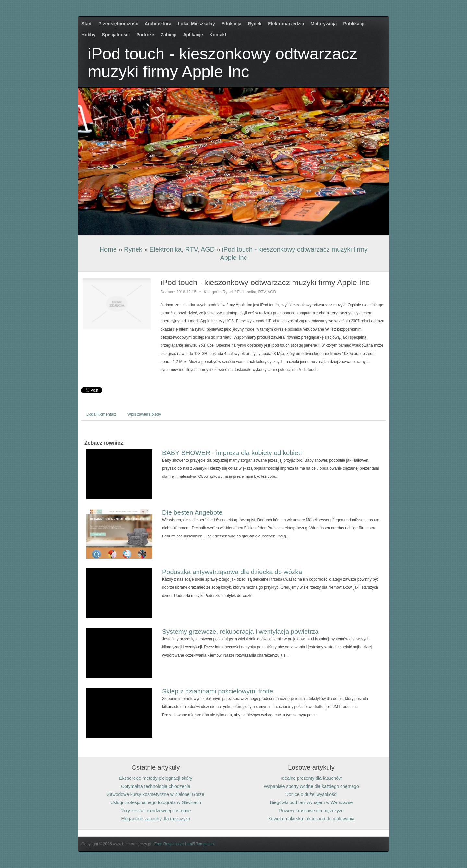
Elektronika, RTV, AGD (182, 249)
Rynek (133, 249)
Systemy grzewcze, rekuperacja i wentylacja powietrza (240, 632)
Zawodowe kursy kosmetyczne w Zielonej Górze (156, 794)
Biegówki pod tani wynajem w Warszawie (311, 802)
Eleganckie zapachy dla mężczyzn (156, 819)
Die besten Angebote (192, 512)
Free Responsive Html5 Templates (184, 844)
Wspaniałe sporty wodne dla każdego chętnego (311, 786)
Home (108, 249)
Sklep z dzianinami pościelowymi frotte (218, 691)
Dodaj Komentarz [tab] (101, 414)
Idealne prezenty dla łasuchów (311, 778)
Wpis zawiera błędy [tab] (144, 414)
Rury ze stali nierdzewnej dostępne (156, 811)
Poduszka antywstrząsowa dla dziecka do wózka (232, 572)
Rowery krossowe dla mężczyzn (311, 811)
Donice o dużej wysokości (311, 794)
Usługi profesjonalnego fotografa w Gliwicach (156, 802)
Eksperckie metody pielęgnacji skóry (156, 778)
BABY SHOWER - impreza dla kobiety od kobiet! (232, 453)
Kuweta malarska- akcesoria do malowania (311, 819)
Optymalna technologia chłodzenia (156, 786)
